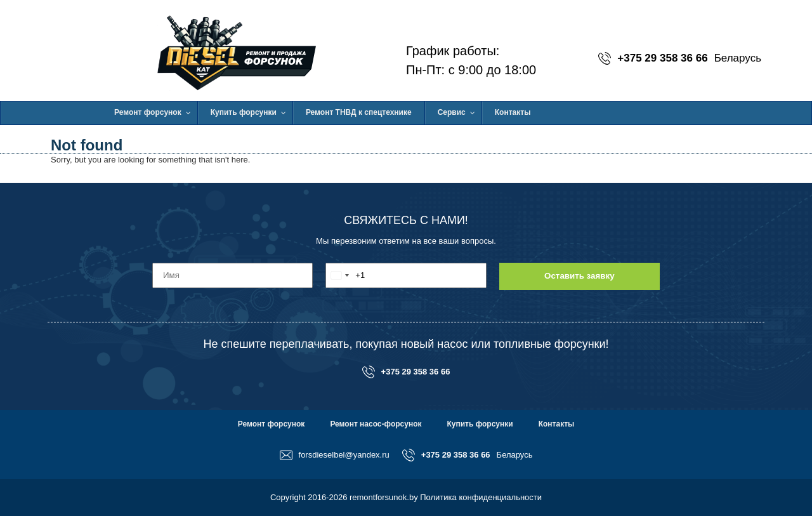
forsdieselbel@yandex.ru (335, 455)
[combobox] (345, 275)
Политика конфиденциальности (481, 497)
